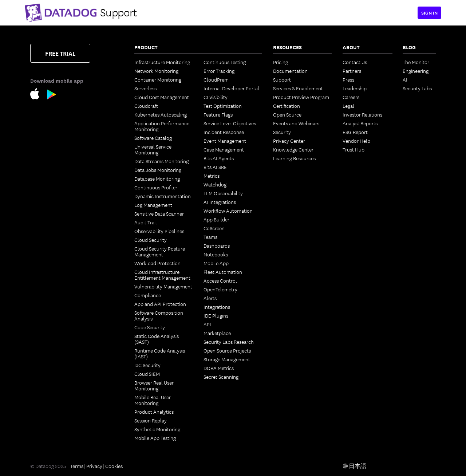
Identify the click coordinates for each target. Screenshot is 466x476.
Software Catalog (153, 138)
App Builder (216, 219)
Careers (351, 97)
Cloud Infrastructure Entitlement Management (162, 275)
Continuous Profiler (156, 187)
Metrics (212, 176)
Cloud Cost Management (162, 97)
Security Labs (417, 88)
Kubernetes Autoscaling (161, 114)
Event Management (225, 141)
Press (348, 79)
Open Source (287, 114)
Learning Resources (294, 158)
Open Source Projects (227, 350)
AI (405, 79)
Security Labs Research (229, 342)
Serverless (145, 88)
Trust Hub (354, 149)
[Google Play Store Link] (52, 96)
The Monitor (416, 62)
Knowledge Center (293, 149)
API (207, 324)
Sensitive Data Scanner (159, 213)
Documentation (290, 71)
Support (282, 79)
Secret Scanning (221, 377)
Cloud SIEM (147, 374)
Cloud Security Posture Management (160, 251)
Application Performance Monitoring (162, 126)
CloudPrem (216, 79)
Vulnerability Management (163, 286)
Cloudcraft (146, 106)
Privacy (94, 466)
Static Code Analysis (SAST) (157, 339)
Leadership (355, 88)
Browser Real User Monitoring (154, 385)
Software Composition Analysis (159, 315)
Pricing (281, 62)
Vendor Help (356, 141)
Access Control (220, 280)
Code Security (150, 327)
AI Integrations (220, 202)
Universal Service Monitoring (153, 149)
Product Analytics (154, 412)
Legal (348, 106)
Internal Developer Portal (231, 88)
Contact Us (355, 62)
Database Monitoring (157, 178)
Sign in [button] (429, 13)
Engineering (416, 71)
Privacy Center (289, 141)
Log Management (153, 205)
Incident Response (224, 132)
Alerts (210, 298)
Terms (77, 466)
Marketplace (217, 333)
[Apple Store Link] (39, 95)
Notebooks (216, 254)
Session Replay (151, 420)
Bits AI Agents (219, 158)
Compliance (148, 295)
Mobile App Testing (155, 438)
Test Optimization (223, 106)
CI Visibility (216, 97)
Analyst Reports (360, 123)
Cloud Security (151, 240)
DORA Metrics (219, 368)
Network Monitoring (156, 71)
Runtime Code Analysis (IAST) (160, 353)
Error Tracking (219, 71)
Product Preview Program (301, 97)
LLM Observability (223, 193)
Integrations (217, 307)
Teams (210, 237)
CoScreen (214, 228)
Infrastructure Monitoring (162, 62)
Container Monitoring (158, 79)
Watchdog (215, 184)
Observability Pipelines (159, 231)
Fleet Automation (223, 272)
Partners (352, 71)
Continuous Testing (225, 62)
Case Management (224, 149)
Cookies (114, 466)
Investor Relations (362, 114)
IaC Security (147, 365)
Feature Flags (218, 114)
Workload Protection (157, 263)
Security (282, 132)
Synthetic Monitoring (157, 429)
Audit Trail (146, 222)
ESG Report (355, 132)
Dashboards (217, 245)
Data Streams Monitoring (161, 161)
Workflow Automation (228, 211)
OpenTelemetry (220, 289)
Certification (287, 106)
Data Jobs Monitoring (158, 170)
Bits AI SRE (215, 167)
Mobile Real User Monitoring (153, 400)
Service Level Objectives (230, 123)
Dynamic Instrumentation (163, 196)
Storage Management (227, 359)
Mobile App (216, 263)
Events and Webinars (296, 123)
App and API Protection (160, 304)
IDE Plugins (216, 315)
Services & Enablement (298, 88)
